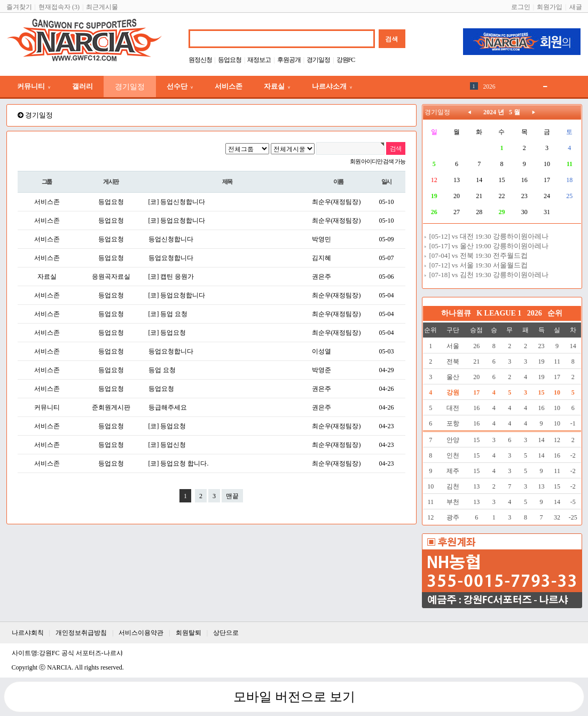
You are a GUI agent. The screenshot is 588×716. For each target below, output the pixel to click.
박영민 (322, 239)
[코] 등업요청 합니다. (179, 463)
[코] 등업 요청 (168, 314)
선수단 (180, 86)
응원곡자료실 (111, 277)
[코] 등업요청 (167, 333)
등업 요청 (162, 370)
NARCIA (59, 667)
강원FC (346, 60)
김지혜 (322, 258)
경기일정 (318, 60)
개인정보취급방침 (81, 633)
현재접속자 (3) (59, 7)
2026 (489, 86)
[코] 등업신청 (167, 445)
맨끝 (232, 496)
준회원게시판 (111, 407)
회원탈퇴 (189, 633)
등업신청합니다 (171, 239)
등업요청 (230, 60)
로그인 (521, 7)
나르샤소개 (332, 86)
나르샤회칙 (28, 633)
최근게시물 (102, 7)
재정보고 (259, 60)
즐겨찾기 (19, 7)
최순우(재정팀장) (336, 202)
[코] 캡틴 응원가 (171, 277)
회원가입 (550, 7)
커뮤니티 (34, 86)
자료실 (277, 86)
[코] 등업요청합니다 (177, 221)
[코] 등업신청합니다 (177, 202)
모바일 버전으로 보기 (294, 697)
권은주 (322, 277)
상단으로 (226, 633)
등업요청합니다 (171, 258)
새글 (576, 7)
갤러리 (83, 86)
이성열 (322, 351)
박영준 (322, 370)
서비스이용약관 (141, 633)
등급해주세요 (168, 407)
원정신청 (200, 60)
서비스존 (229, 86)
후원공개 (289, 60)
